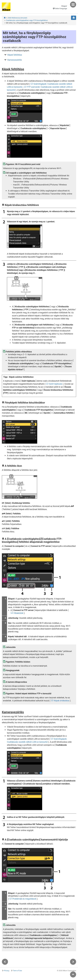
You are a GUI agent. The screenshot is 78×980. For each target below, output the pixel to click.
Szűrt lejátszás (56, 384)
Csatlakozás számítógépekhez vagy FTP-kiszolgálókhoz (27, 20)
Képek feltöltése (15, 55)
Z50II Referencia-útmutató (17, 18)
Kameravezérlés (15, 60)
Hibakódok (18, 613)
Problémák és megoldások (24, 899)
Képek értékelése (62, 701)
